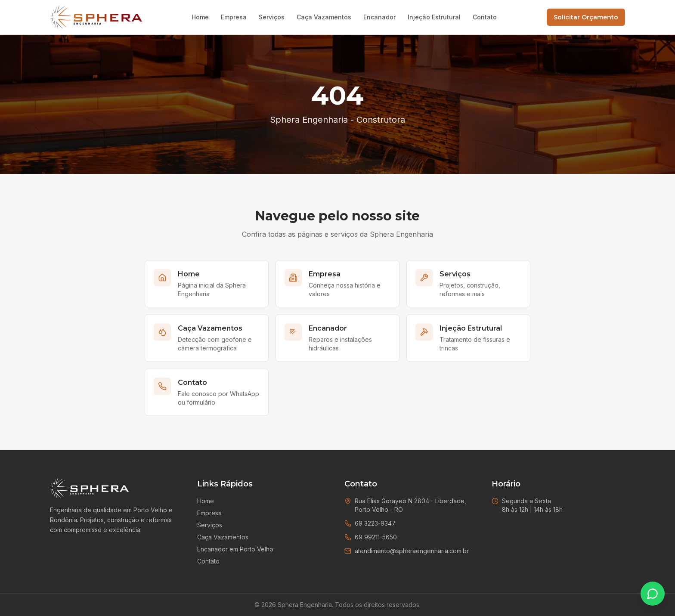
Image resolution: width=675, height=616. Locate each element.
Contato (485, 17)
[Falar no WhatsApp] (653, 594)
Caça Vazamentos (324, 17)
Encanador (379, 17)
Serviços (272, 17)
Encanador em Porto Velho (235, 549)
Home (200, 17)
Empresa (234, 17)
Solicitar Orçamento (586, 17)
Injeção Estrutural (434, 17)
